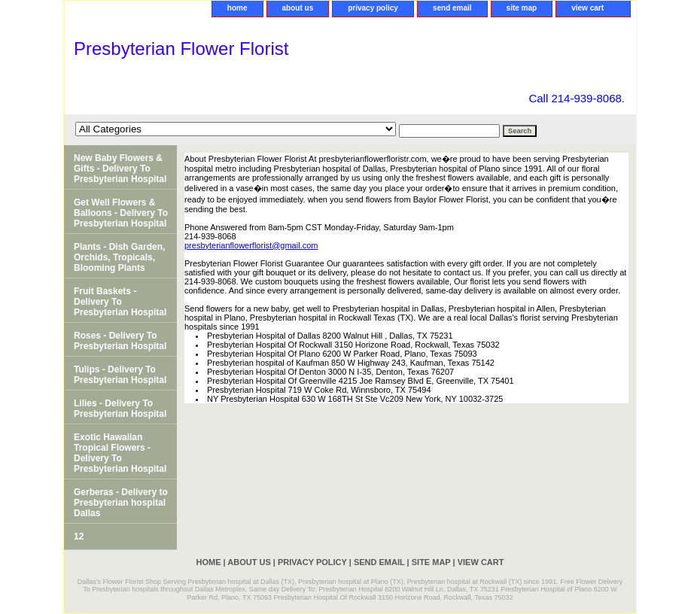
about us (298, 8)
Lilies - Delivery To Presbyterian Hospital (120, 409)
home (237, 8)
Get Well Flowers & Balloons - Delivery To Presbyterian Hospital (121, 213)
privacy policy (373, 8)
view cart (587, 8)
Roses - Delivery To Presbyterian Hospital (120, 341)
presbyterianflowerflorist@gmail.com (251, 245)
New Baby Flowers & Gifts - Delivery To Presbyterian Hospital (120, 169)
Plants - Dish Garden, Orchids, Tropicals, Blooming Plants (119, 257)
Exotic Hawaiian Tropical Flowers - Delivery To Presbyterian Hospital (120, 453)
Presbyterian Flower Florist (181, 49)
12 (79, 536)
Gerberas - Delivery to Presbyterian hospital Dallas (121, 503)
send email (452, 8)
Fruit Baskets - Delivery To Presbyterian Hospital (120, 302)
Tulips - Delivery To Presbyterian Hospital (120, 375)
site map (522, 8)
